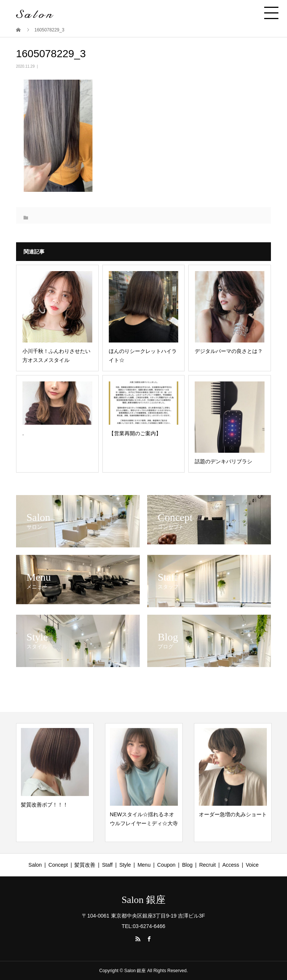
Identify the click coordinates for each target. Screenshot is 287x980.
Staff (107, 865)
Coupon (166, 865)
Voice (252, 865)
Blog (187, 865)
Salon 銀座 (143, 900)
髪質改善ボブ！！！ (44, 805)
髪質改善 (85, 865)
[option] (55, 783)
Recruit (207, 865)
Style (125, 865)
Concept (58, 865)
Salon (35, 865)
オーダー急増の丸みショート (233, 814)
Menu (144, 865)
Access (231, 865)
